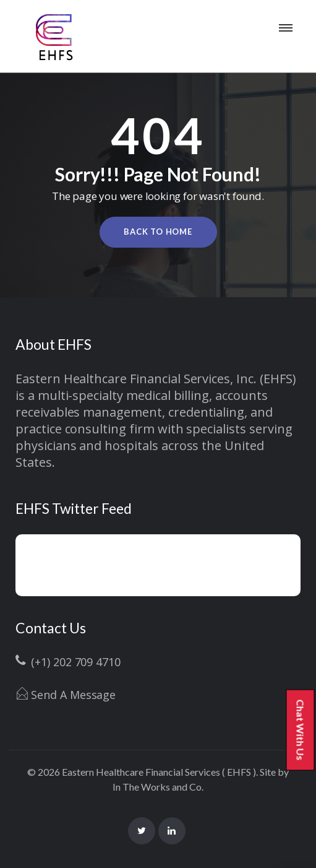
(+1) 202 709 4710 (76, 662)
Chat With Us (305, 731)
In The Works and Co (157, 787)
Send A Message (73, 695)
